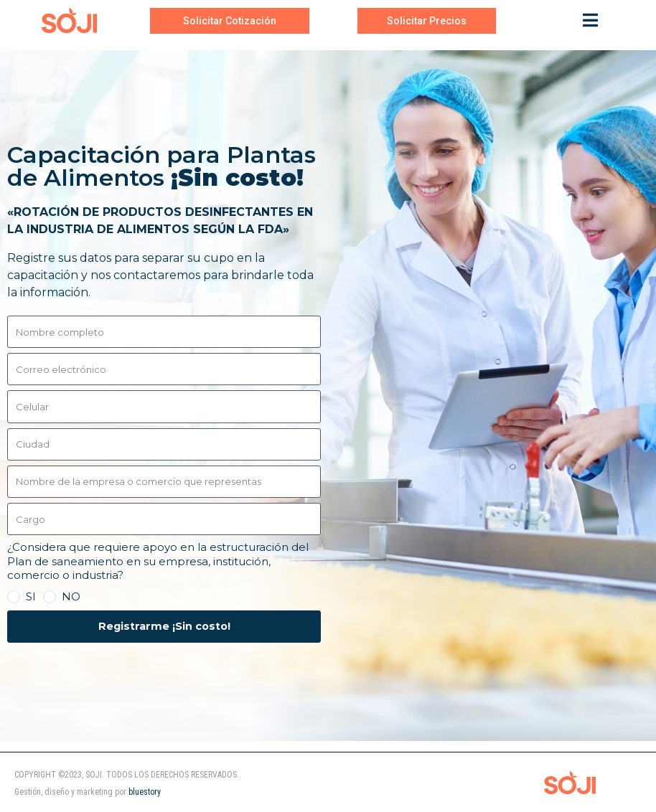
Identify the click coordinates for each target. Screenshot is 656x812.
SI (31, 596)
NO (71, 596)
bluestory (145, 792)
